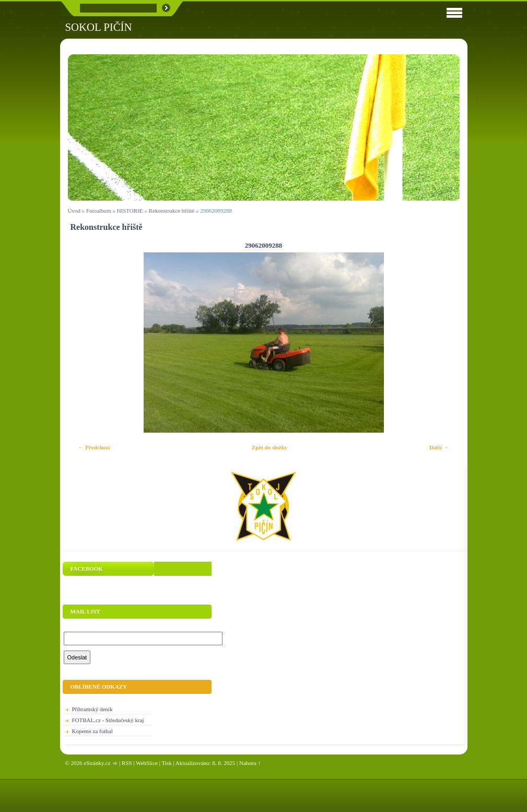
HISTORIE (130, 211)
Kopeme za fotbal (92, 731)
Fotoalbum (99, 211)
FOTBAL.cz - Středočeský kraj (108, 720)
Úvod (74, 211)
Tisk (166, 763)
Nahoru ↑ (250, 763)
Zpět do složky (270, 447)
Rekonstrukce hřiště (172, 211)
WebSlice (147, 763)
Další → (439, 447)
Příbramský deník (92, 709)
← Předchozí (94, 447)
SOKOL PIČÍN (99, 27)
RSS (127, 763)
